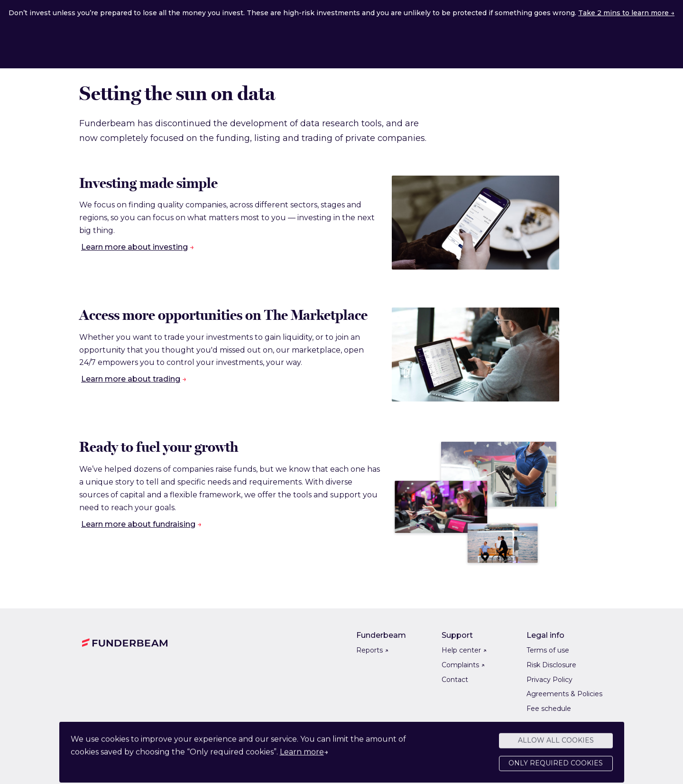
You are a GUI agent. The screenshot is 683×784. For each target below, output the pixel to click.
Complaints (463, 665)
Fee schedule (549, 709)
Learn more (302, 756)
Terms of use (548, 650)
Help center (464, 650)
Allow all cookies (556, 745)
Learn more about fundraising (138, 524)
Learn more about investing (134, 247)
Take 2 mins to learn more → (626, 13)
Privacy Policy (549, 680)
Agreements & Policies (564, 694)
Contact (455, 680)
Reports (372, 650)
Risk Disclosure (551, 665)
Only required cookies (556, 767)
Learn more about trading (131, 379)
